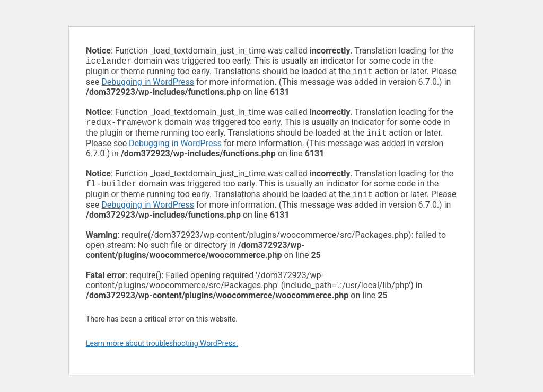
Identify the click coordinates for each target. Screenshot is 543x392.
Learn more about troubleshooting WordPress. (162, 350)
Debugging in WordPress (148, 84)
